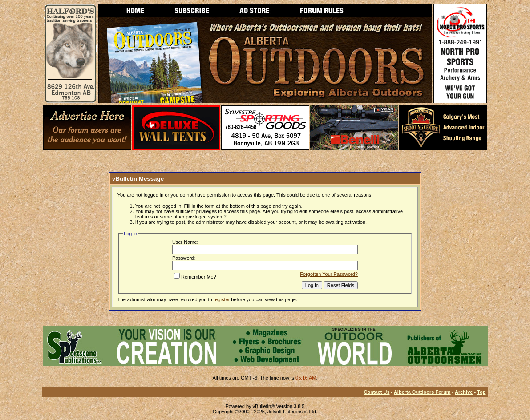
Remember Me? (195, 277)
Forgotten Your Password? (329, 274)
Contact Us (376, 392)
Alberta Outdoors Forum (422, 392)
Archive (464, 392)
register (222, 299)
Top (481, 392)
